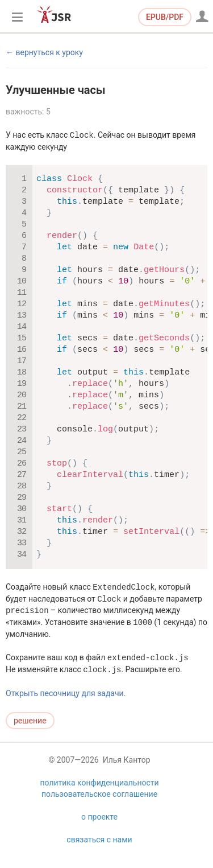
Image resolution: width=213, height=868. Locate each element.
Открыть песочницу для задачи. (66, 693)
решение (30, 721)
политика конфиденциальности (99, 795)
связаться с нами (99, 852)
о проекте (99, 829)
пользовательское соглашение (99, 807)
